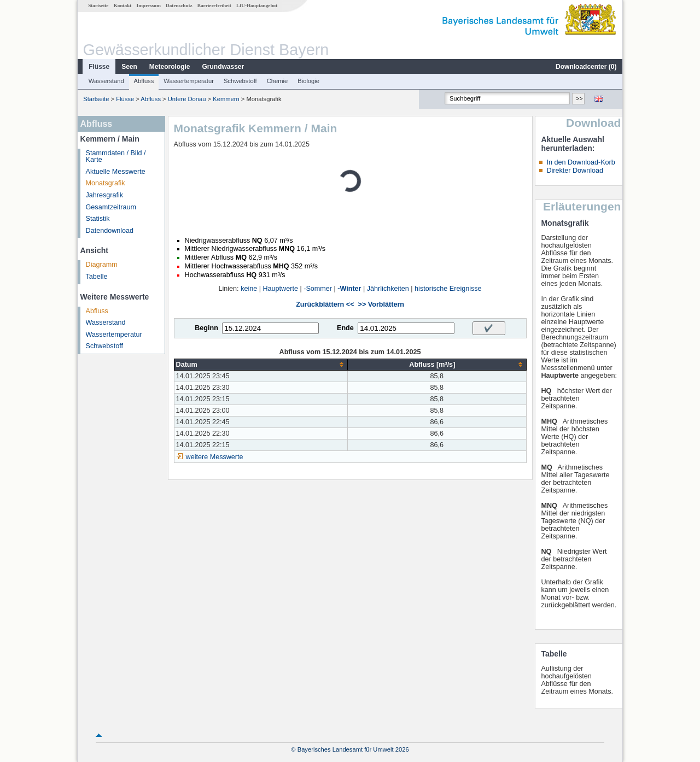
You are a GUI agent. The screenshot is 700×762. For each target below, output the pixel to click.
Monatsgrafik (106, 183)
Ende (345, 328)
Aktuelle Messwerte (116, 172)
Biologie (308, 81)
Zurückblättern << (325, 304)
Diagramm (102, 265)
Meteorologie (170, 67)
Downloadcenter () (586, 67)
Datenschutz (179, 5)
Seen (129, 67)
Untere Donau (187, 99)
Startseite (98, 5)
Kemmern (226, 99)
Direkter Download (575, 171)
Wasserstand (106, 81)
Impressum (149, 5)
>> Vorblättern (381, 304)
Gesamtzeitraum (111, 207)
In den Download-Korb (581, 162)
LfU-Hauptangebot (257, 5)
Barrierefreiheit (214, 5)
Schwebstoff (240, 81)
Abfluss (144, 81)
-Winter (349, 289)
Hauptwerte (281, 289)
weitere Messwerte (215, 457)
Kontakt (123, 5)
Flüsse (99, 67)
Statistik (98, 219)
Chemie (278, 81)
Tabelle (97, 277)
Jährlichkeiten (388, 289)
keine (249, 289)
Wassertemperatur (189, 81)
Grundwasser (223, 67)
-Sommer (318, 289)
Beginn (206, 328)
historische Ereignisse (448, 289)
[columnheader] (261, 364)
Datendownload (110, 231)
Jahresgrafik (105, 195)
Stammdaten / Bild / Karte (116, 157)
